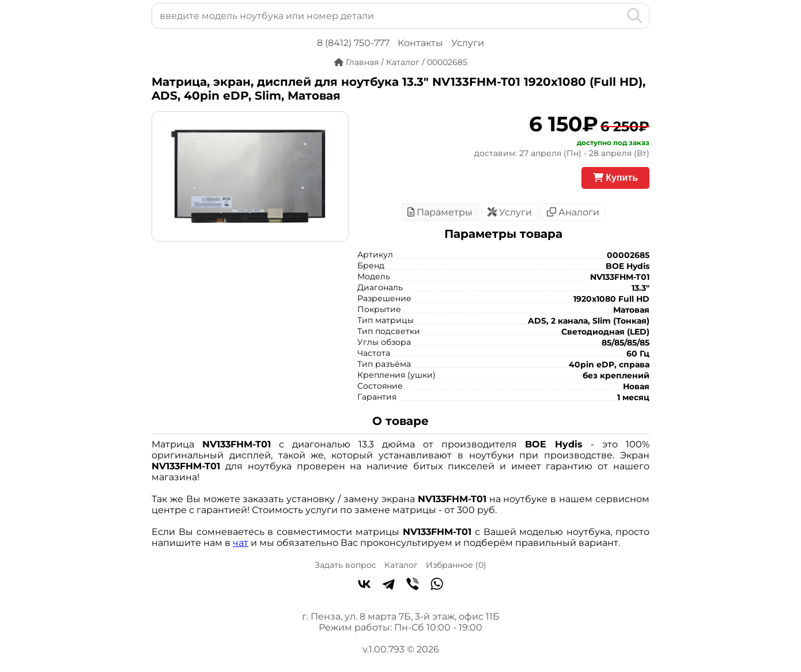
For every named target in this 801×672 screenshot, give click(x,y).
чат (241, 543)
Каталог (401, 565)
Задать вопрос (345, 565)
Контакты (420, 43)
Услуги (468, 43)
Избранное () (456, 565)
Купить (615, 178)
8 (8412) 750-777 (353, 43)
